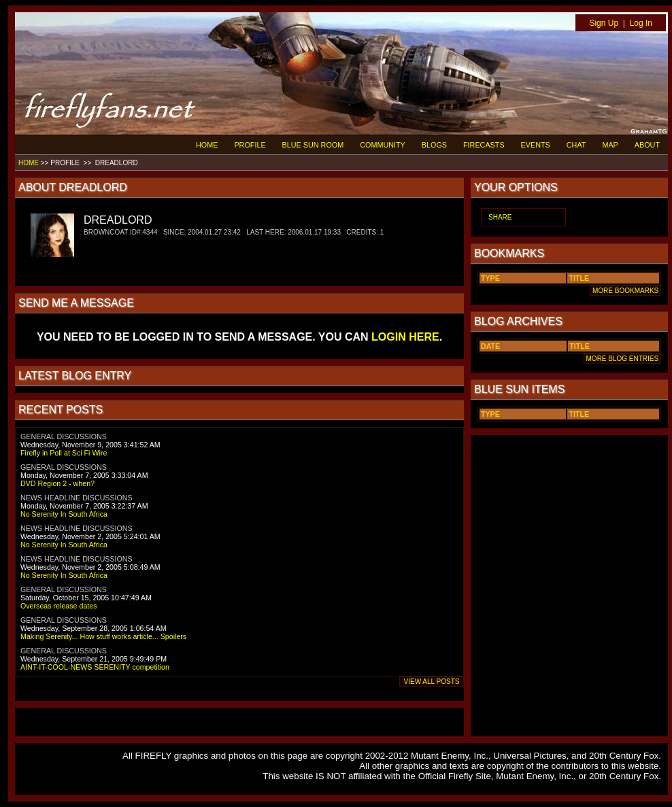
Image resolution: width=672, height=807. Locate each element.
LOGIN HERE (405, 337)
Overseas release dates (59, 606)
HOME (207, 145)
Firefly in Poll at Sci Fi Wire (64, 453)
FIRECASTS (484, 145)
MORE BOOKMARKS (625, 291)
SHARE (500, 217)
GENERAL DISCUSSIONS (64, 436)
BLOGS (434, 145)
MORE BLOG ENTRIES (622, 359)
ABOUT (647, 145)
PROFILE (250, 145)
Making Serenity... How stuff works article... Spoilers (103, 636)
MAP (610, 145)
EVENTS (536, 145)
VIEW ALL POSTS (432, 682)
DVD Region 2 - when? (57, 483)
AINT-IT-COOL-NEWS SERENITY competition (95, 667)
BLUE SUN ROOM (313, 145)
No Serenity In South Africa (64, 514)
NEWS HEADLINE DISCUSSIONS (77, 498)
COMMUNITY (383, 145)
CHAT (576, 145)
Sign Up (604, 23)
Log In (641, 23)
